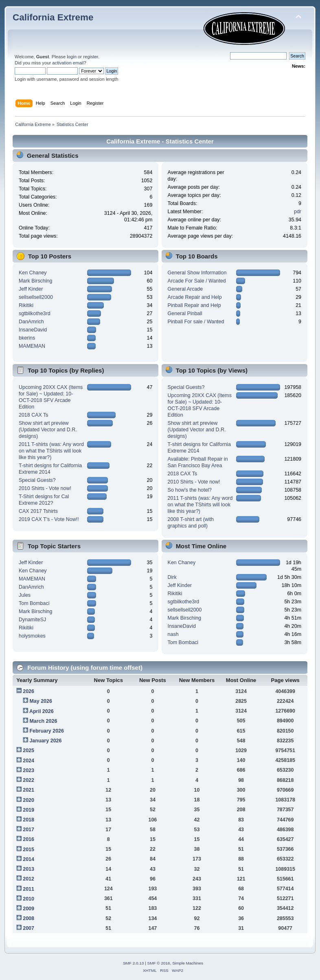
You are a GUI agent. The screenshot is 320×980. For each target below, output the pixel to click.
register (91, 57)
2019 (28, 810)
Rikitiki (26, 305)
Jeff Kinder (31, 289)
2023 (28, 770)
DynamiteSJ (32, 620)
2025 (28, 750)
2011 (28, 889)
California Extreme (53, 17)
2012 (28, 879)
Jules (25, 595)
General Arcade (185, 289)
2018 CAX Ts (34, 415)
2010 (28, 899)
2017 (28, 830)
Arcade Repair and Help (195, 297)
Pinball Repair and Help (194, 305)
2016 (28, 839)
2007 (28, 928)
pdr (298, 212)
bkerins (27, 338)
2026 (28, 691)
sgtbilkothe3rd (35, 313)
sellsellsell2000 (36, 297)
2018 (28, 820)
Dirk (172, 577)
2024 (28, 761)
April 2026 (42, 711)
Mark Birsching (35, 281)
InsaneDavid (33, 330)
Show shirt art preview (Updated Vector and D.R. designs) (48, 430)
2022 (28, 780)
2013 (28, 869)
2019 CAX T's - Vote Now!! (49, 519)
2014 (28, 859)
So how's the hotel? (190, 490)
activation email (68, 63)
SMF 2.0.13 (134, 963)
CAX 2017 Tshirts (38, 511)
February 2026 (47, 731)
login (72, 57)
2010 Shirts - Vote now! (45, 488)
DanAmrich (31, 322)
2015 (28, 850)
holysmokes (32, 636)
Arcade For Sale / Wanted (197, 281)
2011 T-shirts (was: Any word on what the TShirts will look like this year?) (51, 451)
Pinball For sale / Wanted (196, 322)
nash (173, 634)
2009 (28, 909)
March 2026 (43, 721)
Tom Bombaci (34, 603)
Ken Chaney (33, 273)
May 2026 (41, 701)
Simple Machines (188, 963)
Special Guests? (37, 480)
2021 (28, 790)
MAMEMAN (32, 346)
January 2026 (45, 741)
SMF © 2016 (159, 963)
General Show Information (197, 273)
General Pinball (185, 313)
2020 (28, 800)
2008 (28, 918)
